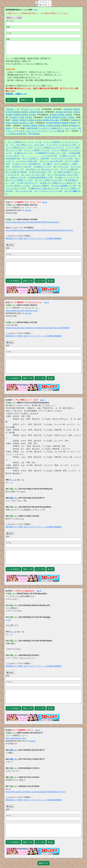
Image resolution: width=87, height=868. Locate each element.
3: (11, 145)
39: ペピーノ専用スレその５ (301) (49, 180)
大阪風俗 (15, 120)
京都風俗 (23, 120)
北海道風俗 (68, 109)
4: (47, 145)
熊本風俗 (57, 126)
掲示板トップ (13, 109)
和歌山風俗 (55, 120)
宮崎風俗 (65, 126)
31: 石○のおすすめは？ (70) (40, 172)
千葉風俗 (76, 112)
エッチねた (65, 128)
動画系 (35, 128)
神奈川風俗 (68, 112)
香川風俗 (50, 123)
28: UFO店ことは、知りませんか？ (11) (42, 169)
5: (79, 145)
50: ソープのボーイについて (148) (48, 191)
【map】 (28, 210)
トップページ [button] (58, 100)
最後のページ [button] (26, 100)
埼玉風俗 (9, 115)
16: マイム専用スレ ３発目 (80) (36, 158)
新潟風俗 (53, 115)
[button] (43, 863)
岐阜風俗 (63, 117)
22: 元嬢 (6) (47, 164)
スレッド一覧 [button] (42, 100)
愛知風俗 (48, 117)
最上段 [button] (50, 281)
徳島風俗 (57, 123)
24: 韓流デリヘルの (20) (22, 167)
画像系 (29, 128)
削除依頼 (36, 134)
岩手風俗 (9, 112)
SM (79, 128)
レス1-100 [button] (40, 281)
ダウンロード (43, 131)
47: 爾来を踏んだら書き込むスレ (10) (43, 188)
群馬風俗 (25, 115)
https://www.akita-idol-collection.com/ (22, 311)
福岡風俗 (26, 126)
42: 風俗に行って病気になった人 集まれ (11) (58, 183)
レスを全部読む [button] (13, 281)
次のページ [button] (12, 100)
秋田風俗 (17, 112)
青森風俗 (76, 109)
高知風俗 (73, 123)
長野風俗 (61, 115)
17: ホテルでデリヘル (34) (62, 158)
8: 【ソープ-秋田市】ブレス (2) (37, 150)
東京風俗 (59, 112)
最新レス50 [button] (28, 281)
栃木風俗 (32, 115)
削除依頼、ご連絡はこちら (16, 94)
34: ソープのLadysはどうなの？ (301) (63, 175)
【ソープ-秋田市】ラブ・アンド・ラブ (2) (25, 142)
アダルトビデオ (12, 131)
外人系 (21, 131)
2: (45, 142)
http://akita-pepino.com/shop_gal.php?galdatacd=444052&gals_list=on (36, 792)
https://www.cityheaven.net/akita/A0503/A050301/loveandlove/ (32, 222)
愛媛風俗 (65, 123)
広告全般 (19, 134)
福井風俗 (29, 117)
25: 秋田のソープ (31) (42, 167)
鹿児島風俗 (73, 126)
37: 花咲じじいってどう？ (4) (67, 177)
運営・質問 (27, 134)
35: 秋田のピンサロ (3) (16, 177)
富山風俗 (13, 117)
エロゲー (74, 128)
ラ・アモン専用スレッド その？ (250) (28, 145)
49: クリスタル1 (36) (24, 191)
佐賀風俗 (34, 126)
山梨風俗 (69, 115)
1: (6, 142)
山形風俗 (32, 112)
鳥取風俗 (75, 120)
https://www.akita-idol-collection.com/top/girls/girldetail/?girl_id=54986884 (37, 328)
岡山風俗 (23, 123)
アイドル (53, 131)
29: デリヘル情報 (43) (69, 169)
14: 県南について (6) (68, 156)
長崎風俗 (41, 126)
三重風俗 (71, 117)
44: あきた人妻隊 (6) (41, 186)
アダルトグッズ (31, 131)
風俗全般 (60, 131)
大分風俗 (49, 126)
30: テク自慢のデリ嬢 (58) (16, 172)
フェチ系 (42, 128)
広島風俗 (15, 123)
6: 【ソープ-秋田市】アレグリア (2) (49, 148)
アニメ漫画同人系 (53, 128)
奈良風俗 (38, 120)
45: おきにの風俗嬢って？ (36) (64, 186)
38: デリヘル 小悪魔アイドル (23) (19, 180)
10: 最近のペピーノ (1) (23, 153)
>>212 (8, 620)
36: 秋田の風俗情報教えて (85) (40, 177)
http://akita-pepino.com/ (16, 738)
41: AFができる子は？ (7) (27, 183)
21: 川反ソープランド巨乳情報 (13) (26, 164)
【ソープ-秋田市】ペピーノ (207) (19, 148)
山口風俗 (31, 123)
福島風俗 (40, 112)
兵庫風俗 (31, 120)
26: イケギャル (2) (61, 167)
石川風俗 (21, 117)
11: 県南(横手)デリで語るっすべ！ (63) (50, 153)
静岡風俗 (56, 117)
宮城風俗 (25, 112)
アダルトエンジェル (30, 109)
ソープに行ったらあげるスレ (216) (62, 145)
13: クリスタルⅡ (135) (39, 156)
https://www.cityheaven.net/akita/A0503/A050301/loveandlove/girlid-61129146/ (39, 230)
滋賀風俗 (46, 120)
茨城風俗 (17, 115)
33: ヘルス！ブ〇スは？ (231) (33, 175)
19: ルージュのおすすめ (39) (51, 161)
